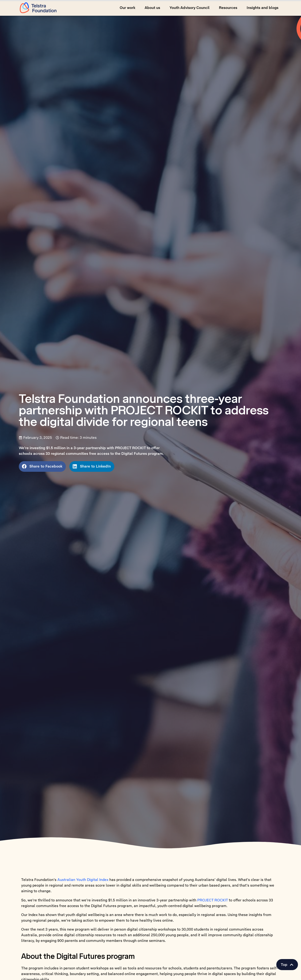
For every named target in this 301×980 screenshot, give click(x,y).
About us (152, 8)
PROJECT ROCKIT (213, 900)
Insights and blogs (263, 8)
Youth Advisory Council (190, 8)
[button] (287, 965)
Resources (228, 8)
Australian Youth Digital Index (83, 880)
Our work (127, 8)
